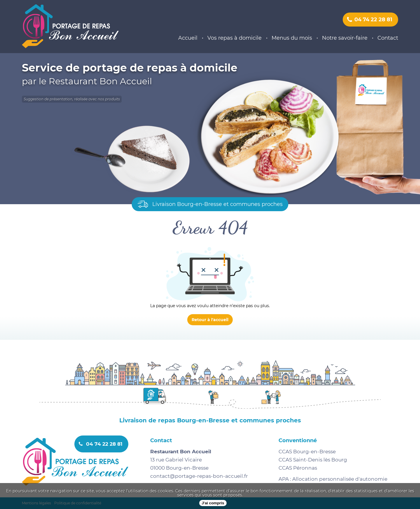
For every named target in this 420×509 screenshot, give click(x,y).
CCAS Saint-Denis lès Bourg (313, 460)
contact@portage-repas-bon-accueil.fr (199, 476)
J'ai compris (213, 503)
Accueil (188, 38)
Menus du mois (292, 38)
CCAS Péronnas (298, 468)
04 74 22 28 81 (370, 20)
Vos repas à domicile (235, 38)
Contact (388, 38)
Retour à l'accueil (210, 320)
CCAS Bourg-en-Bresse (307, 452)
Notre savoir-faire (345, 38)
